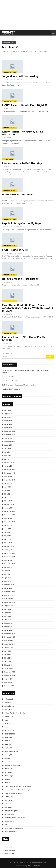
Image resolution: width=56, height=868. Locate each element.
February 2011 (9, 585)
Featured (7, 727)
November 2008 (10, 676)
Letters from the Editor (12, 765)
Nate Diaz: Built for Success (11, 389)
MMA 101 (7, 779)
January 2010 (9, 630)
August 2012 (8, 525)
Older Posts (8, 354)
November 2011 (10, 557)
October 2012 (9, 518)
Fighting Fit (8, 748)
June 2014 (8, 452)
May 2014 (7, 456)
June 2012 (8, 532)
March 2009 (8, 665)
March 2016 (33, 51)
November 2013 (10, 473)
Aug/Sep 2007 (9, 710)
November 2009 (10, 637)
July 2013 (8, 487)
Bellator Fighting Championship (15, 713)
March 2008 (8, 683)
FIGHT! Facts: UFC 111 (15, 250)
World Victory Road (11, 832)
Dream (7, 720)
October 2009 (9, 641)
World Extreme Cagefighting (14, 828)
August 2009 (8, 648)
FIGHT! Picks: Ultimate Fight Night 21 (25, 105)
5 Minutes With (9, 699)
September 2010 (10, 602)
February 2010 (9, 627)
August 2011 (8, 567)
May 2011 (7, 574)
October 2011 (9, 560)
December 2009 (10, 634)
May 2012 (7, 536)
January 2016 (43, 51)
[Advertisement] (28, 15)
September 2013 (10, 480)
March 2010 (8, 623)
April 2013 (8, 497)
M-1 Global (8, 769)
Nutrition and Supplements (13, 793)
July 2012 (8, 529)
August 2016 (15, 51)
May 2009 (7, 658)
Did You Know (9, 717)
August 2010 (8, 606)
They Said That (9, 814)
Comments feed (9, 851)
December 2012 (10, 511)
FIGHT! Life (8, 737)
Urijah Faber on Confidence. (11, 381)
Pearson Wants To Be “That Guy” (23, 163)
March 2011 (8, 581)
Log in (6, 845)
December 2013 (10, 470)
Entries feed (8, 848)
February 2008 (9, 686)
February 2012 (9, 546)
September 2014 (10, 442)
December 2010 (10, 592)
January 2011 (9, 588)
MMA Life (7, 783)
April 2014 (8, 459)
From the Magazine (11, 751)
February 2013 (9, 504)
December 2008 (10, 672)
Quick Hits (8, 804)
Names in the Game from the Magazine (18, 786)
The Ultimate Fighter (11, 811)
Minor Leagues (9, 776)
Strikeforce (8, 807)
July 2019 (6, 51)
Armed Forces (9, 706)
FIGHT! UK (8, 744)
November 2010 (10, 595)
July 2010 (8, 609)
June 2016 (24, 51)
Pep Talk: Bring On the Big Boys (22, 223)
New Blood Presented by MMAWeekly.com (18, 790)
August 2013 (8, 484)
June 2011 (8, 571)
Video (6, 825)
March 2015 (6, 54)
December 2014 (17, 54)
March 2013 (8, 501)
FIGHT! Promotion (10, 741)
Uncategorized (8, 159)
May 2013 (7, 494)
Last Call (7, 762)
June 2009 (8, 655)
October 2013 (9, 477)
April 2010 (8, 620)
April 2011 (8, 578)
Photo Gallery (9, 800)
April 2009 (8, 662)
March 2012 (8, 543)
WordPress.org (9, 854)
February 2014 (9, 463)
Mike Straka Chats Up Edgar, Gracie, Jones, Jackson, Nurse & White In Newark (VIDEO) (27, 308)
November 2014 (10, 435)
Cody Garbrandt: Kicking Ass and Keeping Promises (19, 385)
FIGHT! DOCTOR (10, 734)
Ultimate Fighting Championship (10, 72)
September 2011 (10, 564)
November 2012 (10, 515)
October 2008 (9, 679)
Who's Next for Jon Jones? (18, 195)
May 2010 (7, 616)
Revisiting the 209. (8, 377)
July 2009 (8, 651)
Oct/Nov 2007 (9, 797)
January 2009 (9, 668)
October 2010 (9, 599)
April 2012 (8, 539)
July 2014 (8, 449)
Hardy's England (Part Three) (20, 279)
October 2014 (9, 438)
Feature (7, 724)
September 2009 (10, 644)
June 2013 (8, 491)
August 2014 (8, 445)
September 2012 (10, 522)
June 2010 (8, 613)
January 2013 (9, 508)
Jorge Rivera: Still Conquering (20, 76)
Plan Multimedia (34, 866)
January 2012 (9, 550)
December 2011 (10, 553)
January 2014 (9, 466)
